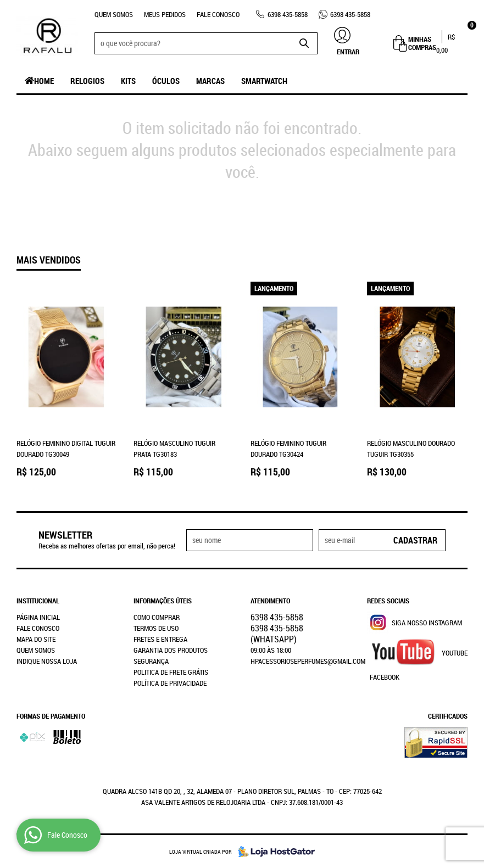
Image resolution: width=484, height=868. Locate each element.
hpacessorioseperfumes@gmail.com (308, 661)
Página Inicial (38, 617)
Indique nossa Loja (47, 661)
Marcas (210, 81)
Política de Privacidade (170, 683)
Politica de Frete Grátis (171, 672)
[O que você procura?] (304, 43)
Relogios (87, 81)
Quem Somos (114, 14)
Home (44, 81)
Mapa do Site (36, 639)
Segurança (151, 661)
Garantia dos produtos (171, 650)
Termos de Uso (156, 628)
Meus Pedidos (165, 14)
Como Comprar (157, 617)
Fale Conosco (218, 14)
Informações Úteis (163, 601)
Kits (128, 81)
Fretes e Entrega (160, 639)
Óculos (166, 81)
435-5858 (288, 14)
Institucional (38, 601)
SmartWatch (264, 81)
